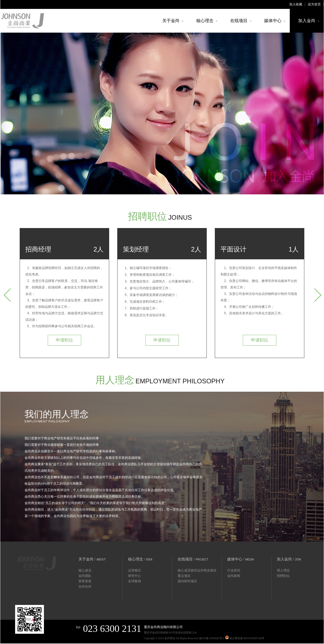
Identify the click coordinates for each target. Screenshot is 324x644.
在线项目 (239, 21)
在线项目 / (193, 559)
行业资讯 (234, 570)
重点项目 (184, 576)
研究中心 (135, 576)
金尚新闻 (234, 576)
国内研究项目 (187, 581)
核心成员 (85, 570)
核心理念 (205, 21)
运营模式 (135, 570)
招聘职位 (283, 576)
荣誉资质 (85, 581)
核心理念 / (140, 559)
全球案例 (135, 581)
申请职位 (64, 340)
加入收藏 (296, 4)
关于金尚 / (92, 559)
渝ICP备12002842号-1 (212, 638)
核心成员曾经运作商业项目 (197, 570)
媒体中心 (273, 21)
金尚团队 (85, 576)
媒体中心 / (241, 559)
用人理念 (283, 570)
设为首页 (314, 4)
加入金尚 (307, 21)
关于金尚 (171, 21)
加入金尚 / (289, 559)
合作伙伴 (85, 587)
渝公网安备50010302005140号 (245, 638)
